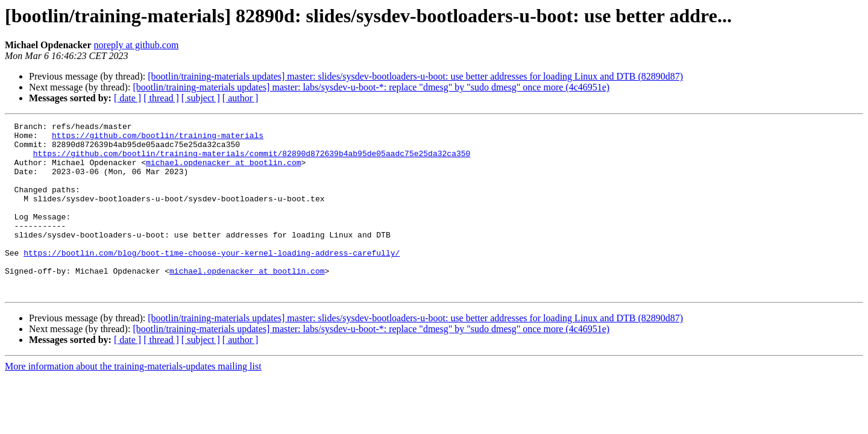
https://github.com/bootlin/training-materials (158, 139)
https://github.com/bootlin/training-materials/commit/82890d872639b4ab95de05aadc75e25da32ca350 (252, 160)
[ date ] (127, 98)
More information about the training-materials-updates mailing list (133, 401)
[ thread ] (161, 98)
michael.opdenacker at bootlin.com (223, 171)
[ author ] (241, 98)
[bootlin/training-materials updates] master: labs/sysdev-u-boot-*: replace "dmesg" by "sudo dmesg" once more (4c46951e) (371, 87)
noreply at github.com (137, 45)
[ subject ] (201, 98)
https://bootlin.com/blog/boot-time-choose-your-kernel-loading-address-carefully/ (212, 280)
